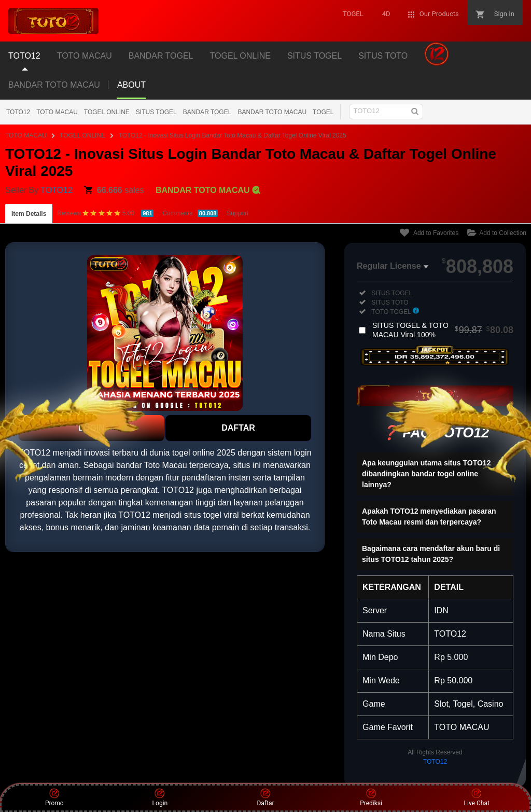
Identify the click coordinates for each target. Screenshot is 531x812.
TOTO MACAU (57, 112)
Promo (54, 797)
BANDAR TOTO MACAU (54, 85)
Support (237, 213)
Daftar (265, 797)
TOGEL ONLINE (107, 112)
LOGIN (92, 428)
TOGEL (323, 112)
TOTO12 (18, 112)
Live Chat (477, 797)
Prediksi (371, 797)
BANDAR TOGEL (207, 112)
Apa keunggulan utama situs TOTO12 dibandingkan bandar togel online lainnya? (426, 474)
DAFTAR (238, 428)
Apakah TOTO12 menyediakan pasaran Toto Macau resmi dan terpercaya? (429, 517)
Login (160, 797)
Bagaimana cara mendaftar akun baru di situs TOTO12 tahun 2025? (431, 554)
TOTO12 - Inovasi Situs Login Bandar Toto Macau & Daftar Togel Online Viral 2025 (233, 135)
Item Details (29, 214)
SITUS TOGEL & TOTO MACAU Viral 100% (443, 330)
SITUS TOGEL (156, 112)
